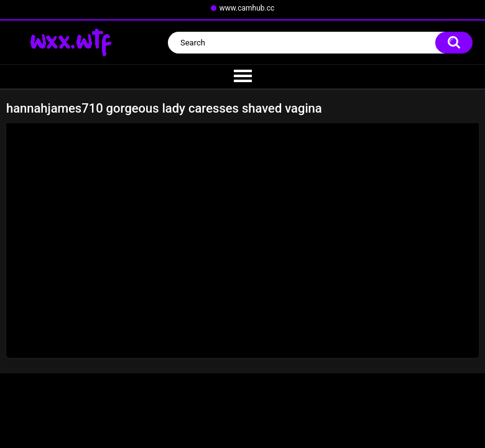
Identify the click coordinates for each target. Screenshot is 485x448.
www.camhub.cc (247, 8)
